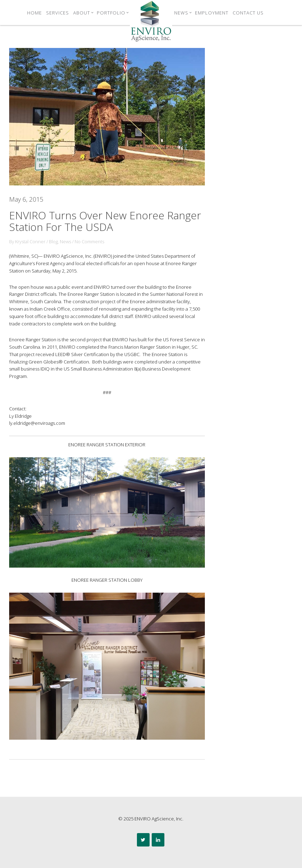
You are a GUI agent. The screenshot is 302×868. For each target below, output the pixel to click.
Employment (212, 13)
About (83, 13)
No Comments (89, 242)
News (183, 13)
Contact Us (248, 13)
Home (34, 13)
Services (58, 13)
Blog (53, 242)
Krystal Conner (30, 242)
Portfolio (113, 13)
